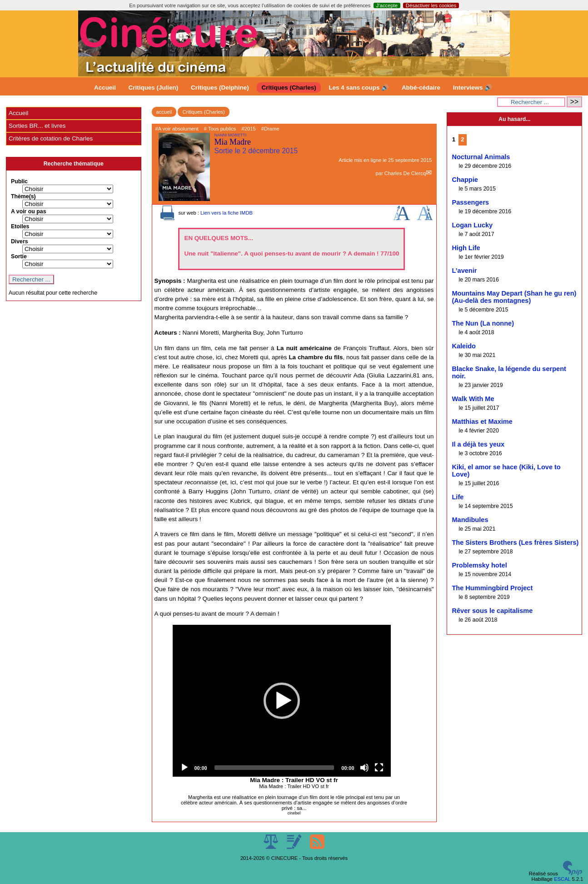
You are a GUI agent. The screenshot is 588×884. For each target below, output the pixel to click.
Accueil (105, 88)
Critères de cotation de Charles (51, 138)
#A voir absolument (177, 129)
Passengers (470, 202)
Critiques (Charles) (289, 88)
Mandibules (470, 520)
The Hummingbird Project (492, 588)
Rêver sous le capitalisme (492, 611)
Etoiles (20, 226)
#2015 (249, 129)
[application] (282, 701)
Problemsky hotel (479, 565)
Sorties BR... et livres (37, 126)
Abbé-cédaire (421, 88)
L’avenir (464, 271)
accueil (164, 112)
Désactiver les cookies (431, 5)
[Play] (184, 768)
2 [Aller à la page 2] (462, 139)
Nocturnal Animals (481, 157)
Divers (20, 241)
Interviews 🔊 (473, 88)
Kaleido (464, 346)
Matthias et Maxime (482, 422)
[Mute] (364, 768)
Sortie (19, 256)
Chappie (465, 180)
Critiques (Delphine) (220, 88)
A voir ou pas (29, 211)
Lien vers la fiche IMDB (227, 213)
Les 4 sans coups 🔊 (359, 88)
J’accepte (387, 5)
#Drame (270, 129)
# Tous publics (220, 129)
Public (19, 181)
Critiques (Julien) (154, 88)
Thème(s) (23, 196)
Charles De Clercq (405, 173)
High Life (466, 248)
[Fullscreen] (379, 768)
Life (458, 497)
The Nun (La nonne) (483, 323)
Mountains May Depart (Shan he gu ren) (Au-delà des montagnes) (514, 297)
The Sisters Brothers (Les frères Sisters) (515, 542)
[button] (282, 701)
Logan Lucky (472, 225)
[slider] (274, 768)
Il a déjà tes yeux (478, 444)
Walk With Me (473, 399)
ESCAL (562, 879)
